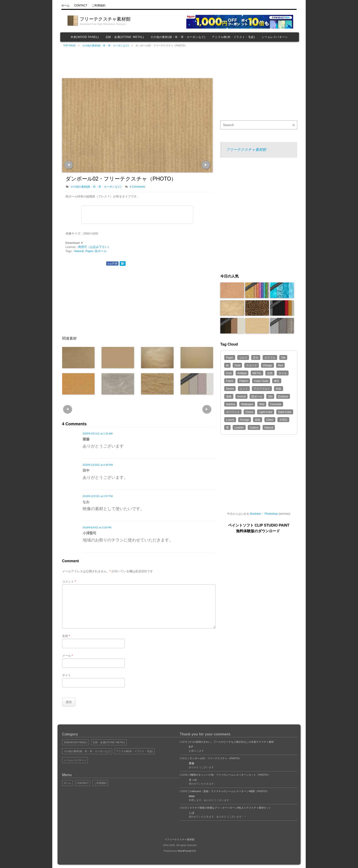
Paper (89, 251)
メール (68, 656)
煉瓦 (277, 381)
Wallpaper (247, 404)
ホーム (67, 783)
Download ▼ (75, 243)
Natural (79, 251)
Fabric (230, 381)
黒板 (258, 420)
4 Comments (137, 187)
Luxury (230, 420)
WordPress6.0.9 (187, 851)
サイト (67, 675)
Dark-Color (285, 412)
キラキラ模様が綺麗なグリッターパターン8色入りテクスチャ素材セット (230, 808)
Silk (283, 358)
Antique (242, 373)
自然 (270, 373)
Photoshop (271, 514)
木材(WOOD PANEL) (85, 37)
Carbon (254, 428)
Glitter (270, 420)
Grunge (245, 420)
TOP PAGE (70, 45)
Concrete (276, 404)
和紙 (279, 389)
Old (270, 397)
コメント (69, 582)
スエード (252, 365)
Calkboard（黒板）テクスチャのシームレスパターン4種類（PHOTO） (229, 791)
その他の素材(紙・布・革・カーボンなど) (178, 37)
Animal (241, 397)
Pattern (244, 381)
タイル (283, 373)
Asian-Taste (261, 381)
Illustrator (255, 514)
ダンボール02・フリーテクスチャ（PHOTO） (215, 758)
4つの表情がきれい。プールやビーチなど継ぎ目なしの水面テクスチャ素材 (231, 742)
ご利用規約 (100, 783)
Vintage (267, 365)
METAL (257, 373)
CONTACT (83, 783)
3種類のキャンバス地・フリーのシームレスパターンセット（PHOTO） (229, 775)
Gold (237, 365)
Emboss (283, 397)
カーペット (233, 412)
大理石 (283, 420)
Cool (229, 373)
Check (249, 412)
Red (280, 365)
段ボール (101, 251)
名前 (66, 636)
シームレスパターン (275, 37)
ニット (244, 389)
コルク (243, 358)
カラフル (270, 358)
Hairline (231, 404)
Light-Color (266, 412)
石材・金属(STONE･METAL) (125, 37)
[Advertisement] (139, 62)
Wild (262, 404)
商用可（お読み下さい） (94, 247)
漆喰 (229, 397)
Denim (230, 389)
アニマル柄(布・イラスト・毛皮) (233, 37)
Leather (239, 428)
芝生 (256, 358)
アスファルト (262, 389)
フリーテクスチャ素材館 (105, 19)
